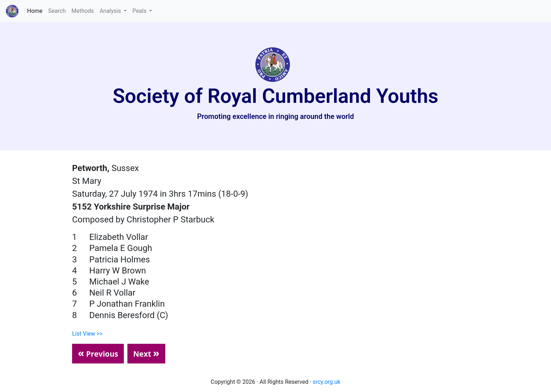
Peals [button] (140, 11)
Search (57, 11)
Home (36, 10)
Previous (98, 353)
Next (146, 353)
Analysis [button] (111, 11)
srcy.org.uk (326, 382)
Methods (83, 11)
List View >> (87, 334)
